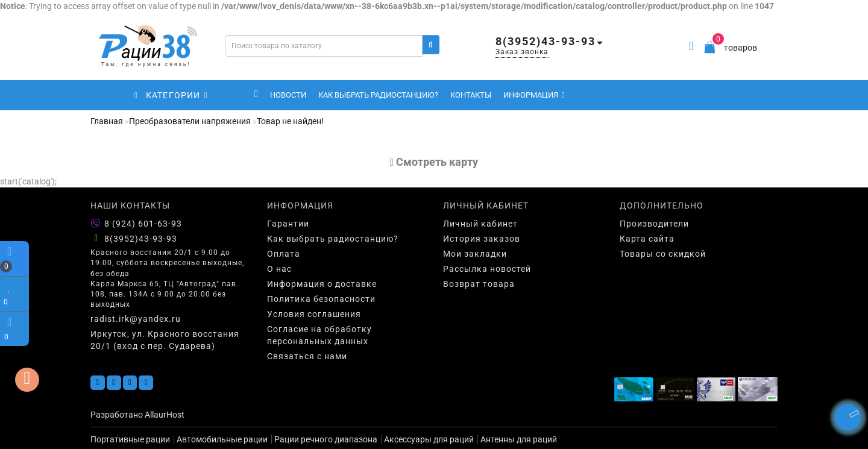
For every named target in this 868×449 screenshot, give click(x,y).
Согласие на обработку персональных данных (319, 335)
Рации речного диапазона (326, 439)
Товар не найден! (290, 121)
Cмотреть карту (434, 162)
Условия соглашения (314, 314)
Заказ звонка (522, 52)
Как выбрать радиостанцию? (378, 95)
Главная (107, 121)
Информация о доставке (322, 284)
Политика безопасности (321, 299)
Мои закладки (475, 254)
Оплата (284, 254)
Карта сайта (647, 239)
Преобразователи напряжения (190, 121)
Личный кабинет (480, 224)
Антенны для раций (519, 439)
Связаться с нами (307, 356)
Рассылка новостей (487, 269)
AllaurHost (165, 415)
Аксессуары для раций (429, 439)
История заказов (482, 239)
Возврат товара (479, 284)
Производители (654, 224)
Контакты (471, 95)
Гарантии (288, 224)
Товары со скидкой (663, 254)
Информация (534, 95)
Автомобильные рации (222, 439)
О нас (279, 269)
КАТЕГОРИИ (171, 95)
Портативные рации (130, 439)
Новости (288, 95)
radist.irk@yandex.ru (136, 319)
